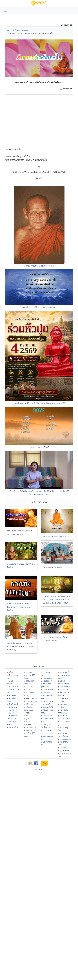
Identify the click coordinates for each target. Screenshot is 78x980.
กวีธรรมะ (29, 704)
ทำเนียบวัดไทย (66, 739)
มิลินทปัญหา (48, 690)
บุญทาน (29, 719)
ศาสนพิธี (63, 748)
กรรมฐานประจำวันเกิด (46, 726)
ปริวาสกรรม (31, 727)
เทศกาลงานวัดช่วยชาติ (12, 717)
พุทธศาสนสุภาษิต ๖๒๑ (63, 711)
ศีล (27, 716)
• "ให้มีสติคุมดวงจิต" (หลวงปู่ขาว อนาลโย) (39, 266)
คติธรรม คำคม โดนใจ (29, 708)
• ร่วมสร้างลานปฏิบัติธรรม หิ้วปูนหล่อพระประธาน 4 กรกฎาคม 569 (39, 403)
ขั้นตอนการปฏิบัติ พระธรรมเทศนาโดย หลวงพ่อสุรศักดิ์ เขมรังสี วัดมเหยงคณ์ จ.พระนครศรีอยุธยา (57, 600)
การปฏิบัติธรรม (23, 30)
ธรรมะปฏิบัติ (48, 707)
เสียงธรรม (47, 692)
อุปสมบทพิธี (65, 751)
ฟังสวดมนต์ (31, 730)
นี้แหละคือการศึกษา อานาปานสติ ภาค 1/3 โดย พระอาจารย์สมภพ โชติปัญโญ (20, 646)
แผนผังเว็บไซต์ (11, 682)
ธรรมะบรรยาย (32, 698)
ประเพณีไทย (14, 727)
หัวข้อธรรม (47, 681)
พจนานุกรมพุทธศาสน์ (46, 685)
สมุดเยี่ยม (13, 695)
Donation (13, 713)
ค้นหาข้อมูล (13, 687)
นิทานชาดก (64, 690)
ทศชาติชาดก (65, 687)
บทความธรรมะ (32, 701)
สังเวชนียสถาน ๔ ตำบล (64, 717)
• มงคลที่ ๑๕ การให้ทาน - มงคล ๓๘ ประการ (39, 307)
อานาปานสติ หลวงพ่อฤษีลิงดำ (55, 537)
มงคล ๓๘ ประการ (63, 700)
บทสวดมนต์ (48, 716)
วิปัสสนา (29, 724)
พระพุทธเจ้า (65, 672)
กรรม (28, 713)
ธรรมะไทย (38, 770)
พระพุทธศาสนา (45, 674)
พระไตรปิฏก (48, 678)
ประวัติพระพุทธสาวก (63, 682)
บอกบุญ (29, 672)
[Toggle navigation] (5, 10)
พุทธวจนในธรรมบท (63, 694)
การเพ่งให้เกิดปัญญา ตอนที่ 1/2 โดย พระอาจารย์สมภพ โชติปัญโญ (20, 607)
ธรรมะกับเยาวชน (28, 688)
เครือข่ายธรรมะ (11, 700)
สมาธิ (28, 721)
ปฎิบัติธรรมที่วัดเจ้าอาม (52, 567)
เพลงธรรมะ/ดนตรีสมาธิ (47, 703)
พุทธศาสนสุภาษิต (63, 705)
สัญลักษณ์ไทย (14, 704)
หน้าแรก (10, 30)
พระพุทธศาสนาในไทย (63, 735)
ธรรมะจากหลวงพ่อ (29, 682)
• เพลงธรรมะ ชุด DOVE (39, 447)
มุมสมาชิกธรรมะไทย (12, 708)
